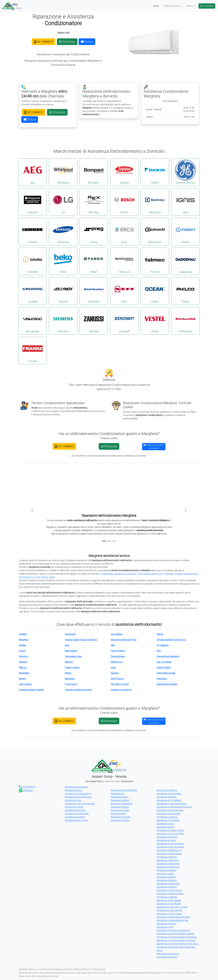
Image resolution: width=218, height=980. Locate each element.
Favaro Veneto (72, 668)
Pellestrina (162, 679)
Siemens (63, 321)
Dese (113, 668)
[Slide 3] (114, 541)
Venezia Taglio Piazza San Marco (81, 640)
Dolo (67, 645)
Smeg (94, 231)
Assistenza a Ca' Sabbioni (169, 800)
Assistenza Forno (73, 800)
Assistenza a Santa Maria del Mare (173, 917)
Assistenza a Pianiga (167, 887)
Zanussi (94, 321)
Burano (22, 679)
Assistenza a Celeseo (167, 817)
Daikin (155, 172)
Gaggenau (185, 261)
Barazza (124, 261)
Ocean (155, 291)
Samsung (63, 231)
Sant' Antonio (25, 684)
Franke (33, 350)
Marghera (24, 640)
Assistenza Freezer (74, 807)
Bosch (124, 202)
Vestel (155, 321)
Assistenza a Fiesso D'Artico (170, 834)
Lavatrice (119, 574)
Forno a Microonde (147, 574)
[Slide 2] (109, 541)
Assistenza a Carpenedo (168, 814)
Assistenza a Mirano (166, 877)
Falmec (155, 261)
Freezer (179, 574)
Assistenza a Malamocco (169, 850)
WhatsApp (67, 42)
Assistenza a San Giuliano (169, 900)
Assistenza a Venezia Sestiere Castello (175, 934)
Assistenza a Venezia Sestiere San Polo (176, 940)
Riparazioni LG (118, 794)
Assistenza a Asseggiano (169, 794)
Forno (160, 574)
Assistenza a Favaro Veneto (170, 830)
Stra (159, 651)
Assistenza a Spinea (166, 924)
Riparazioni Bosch (119, 797)
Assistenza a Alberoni (167, 790)
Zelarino (23, 634)
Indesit (185, 231)
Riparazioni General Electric (124, 790)
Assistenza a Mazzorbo (168, 867)
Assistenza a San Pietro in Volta (172, 907)
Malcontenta (71, 651)
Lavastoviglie (107, 574)
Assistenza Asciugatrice (76, 787)
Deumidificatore (27, 577)
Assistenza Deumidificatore (78, 797)
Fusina (22, 651)
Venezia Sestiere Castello (31, 690)
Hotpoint (33, 202)
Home (156, 6)
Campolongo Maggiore (168, 656)
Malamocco (117, 662)
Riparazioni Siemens (121, 817)
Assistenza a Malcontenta (169, 854)
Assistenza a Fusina (166, 840)
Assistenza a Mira (165, 874)
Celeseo (23, 662)
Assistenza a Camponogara (170, 810)
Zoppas (124, 172)
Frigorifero (169, 574)
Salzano (115, 673)
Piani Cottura (42, 577)
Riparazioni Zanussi (120, 820)
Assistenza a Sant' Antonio (169, 910)
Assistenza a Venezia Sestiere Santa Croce (178, 944)
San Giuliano (117, 634)
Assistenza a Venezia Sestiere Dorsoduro (177, 937)
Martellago (24, 673)
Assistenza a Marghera (168, 860)
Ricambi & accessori (154, 447)
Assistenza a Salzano (167, 897)
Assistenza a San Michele (169, 904)
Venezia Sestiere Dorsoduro (78, 690)
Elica (124, 231)
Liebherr (33, 231)
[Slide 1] (104, 541)
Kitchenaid (185, 321)
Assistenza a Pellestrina (168, 884)
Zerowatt (124, 321)
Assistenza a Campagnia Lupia (171, 804)
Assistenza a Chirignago (168, 820)
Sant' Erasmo (117, 679)
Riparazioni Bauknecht (121, 804)
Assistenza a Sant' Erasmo (170, 914)
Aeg (33, 172)
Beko (63, 261)
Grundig (33, 291)
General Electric (185, 172)
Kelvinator (94, 291)
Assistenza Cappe (74, 790)
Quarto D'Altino (164, 668)
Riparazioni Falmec (120, 807)
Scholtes (33, 261)
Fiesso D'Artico (118, 651)
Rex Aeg (94, 202)
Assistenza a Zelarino (167, 957)
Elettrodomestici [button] (172, 6)
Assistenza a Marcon (167, 857)
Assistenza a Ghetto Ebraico (170, 844)
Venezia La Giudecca (121, 690)
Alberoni (69, 662)
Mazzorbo (70, 679)
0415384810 (27, 787)
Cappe (52, 577)
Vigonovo (24, 656)
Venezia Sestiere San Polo (124, 640)
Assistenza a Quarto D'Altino (170, 894)
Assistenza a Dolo (165, 827)
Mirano (68, 673)
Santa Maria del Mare (167, 684)
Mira (113, 645)
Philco (185, 291)
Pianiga (22, 645)
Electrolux (155, 202)
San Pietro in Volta (120, 684)
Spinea (160, 634)
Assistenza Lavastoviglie (77, 814)
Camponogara (118, 656)
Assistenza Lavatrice (75, 817)
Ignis (185, 202)
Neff (124, 291)
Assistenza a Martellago (168, 864)
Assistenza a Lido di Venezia (170, 847)
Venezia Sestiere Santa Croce (171, 640)
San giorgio (33, 321)
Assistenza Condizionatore (78, 794)
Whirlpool (63, 172)
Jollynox (63, 291)
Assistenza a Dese (166, 824)
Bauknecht (155, 231)
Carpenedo (70, 634)
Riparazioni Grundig (120, 810)
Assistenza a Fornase (167, 837)
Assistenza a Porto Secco (169, 890)
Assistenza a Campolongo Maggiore (174, 807)
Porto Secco (71, 684)
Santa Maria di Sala (166, 673)
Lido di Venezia (164, 662)
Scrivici (87, 42)
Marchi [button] (190, 6)
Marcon (23, 668)
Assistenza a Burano (166, 797)
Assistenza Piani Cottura (77, 820)
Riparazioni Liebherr (120, 800)
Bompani (94, 172)
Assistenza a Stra (165, 927)
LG (63, 202)
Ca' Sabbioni (163, 645)
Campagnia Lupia (73, 656)
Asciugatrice (130, 574)
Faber (94, 261)
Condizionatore (191, 574)
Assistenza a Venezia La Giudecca (173, 930)
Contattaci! (207, 6)
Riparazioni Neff (118, 814)
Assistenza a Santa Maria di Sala (172, 920)
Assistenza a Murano (167, 880)
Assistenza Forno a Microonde (80, 804)
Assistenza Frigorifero (75, 810)
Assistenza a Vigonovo (168, 954)
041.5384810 (43, 42)
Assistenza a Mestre (166, 870)
